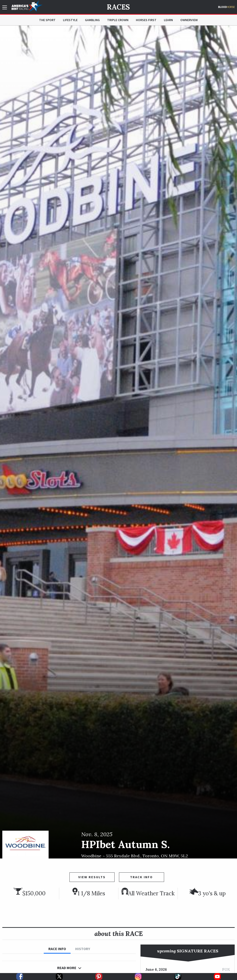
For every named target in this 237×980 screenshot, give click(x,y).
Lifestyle (70, 20)
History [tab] (83, 949)
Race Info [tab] (57, 949)
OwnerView (189, 20)
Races (118, 7)
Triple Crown (118, 20)
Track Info (141, 877)
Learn (168, 20)
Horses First (146, 20)
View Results (92, 877)
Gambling (92, 20)
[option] (118, 442)
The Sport (47, 20)
